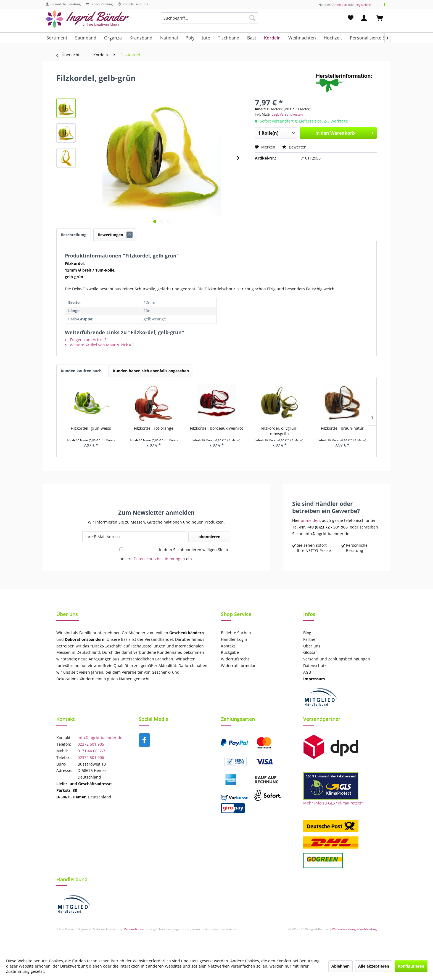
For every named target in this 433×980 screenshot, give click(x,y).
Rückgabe (230, 652)
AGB (307, 672)
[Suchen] (252, 18)
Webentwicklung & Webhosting (354, 929)
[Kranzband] (141, 38)
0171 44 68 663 (91, 751)
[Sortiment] (57, 38)
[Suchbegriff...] (209, 18)
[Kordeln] (272, 38)
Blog (307, 633)
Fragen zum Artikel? (86, 340)
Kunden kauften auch (81, 371)
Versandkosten (135, 929)
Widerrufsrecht (235, 659)
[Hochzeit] (333, 38)
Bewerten (294, 147)
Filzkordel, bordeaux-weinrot (216, 428)
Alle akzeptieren (374, 966)
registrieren (364, 5)
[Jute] (206, 38)
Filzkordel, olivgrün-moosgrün (279, 431)
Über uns (312, 646)
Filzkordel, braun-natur (342, 428)
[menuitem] (209, 21)
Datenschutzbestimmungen (159, 559)
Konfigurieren (411, 966)
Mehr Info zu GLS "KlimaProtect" (333, 803)
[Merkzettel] (351, 18)
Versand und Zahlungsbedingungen (337, 659)
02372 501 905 (91, 744)
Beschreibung (74, 235)
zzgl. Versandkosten (287, 114)
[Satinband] (86, 38)
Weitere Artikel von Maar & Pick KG (100, 345)
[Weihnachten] (302, 38)
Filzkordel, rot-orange (154, 428)
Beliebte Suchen (236, 633)
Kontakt (228, 646)
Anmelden (340, 5)
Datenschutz (315, 666)
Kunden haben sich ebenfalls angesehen (151, 371)
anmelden (310, 520)
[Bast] (252, 38)
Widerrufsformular (238, 666)
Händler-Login (234, 639)
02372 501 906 (91, 757)
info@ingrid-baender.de (100, 738)
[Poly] (190, 38)
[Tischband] (229, 38)
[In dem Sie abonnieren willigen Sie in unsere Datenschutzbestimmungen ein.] (121, 549)
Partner (310, 639)
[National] (169, 38)
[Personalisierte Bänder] (374, 38)
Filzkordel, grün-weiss (91, 428)
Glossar (310, 652)
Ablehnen (340, 966)
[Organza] (113, 38)
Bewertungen (115, 235)
